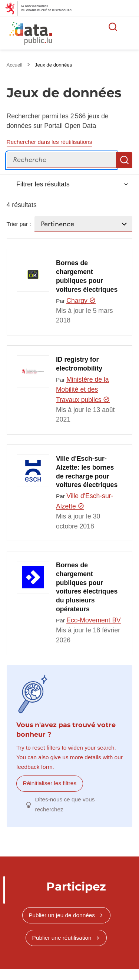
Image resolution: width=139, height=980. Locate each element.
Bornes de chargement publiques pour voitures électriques (87, 276)
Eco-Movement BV (94, 620)
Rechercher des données (113, 27)
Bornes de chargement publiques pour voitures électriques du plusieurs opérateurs (87, 587)
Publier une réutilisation (62, 938)
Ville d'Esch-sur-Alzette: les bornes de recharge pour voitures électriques (87, 472)
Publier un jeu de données (62, 915)
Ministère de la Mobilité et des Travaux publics (83, 390)
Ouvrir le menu (129, 27)
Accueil (15, 65)
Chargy (81, 301)
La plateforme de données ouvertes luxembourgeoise (90, 34)
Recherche (124, 160)
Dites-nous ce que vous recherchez (65, 804)
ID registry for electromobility (79, 364)
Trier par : (19, 224)
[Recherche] (62, 160)
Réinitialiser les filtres (50, 783)
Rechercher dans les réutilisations (49, 142)
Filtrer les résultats (43, 184)
